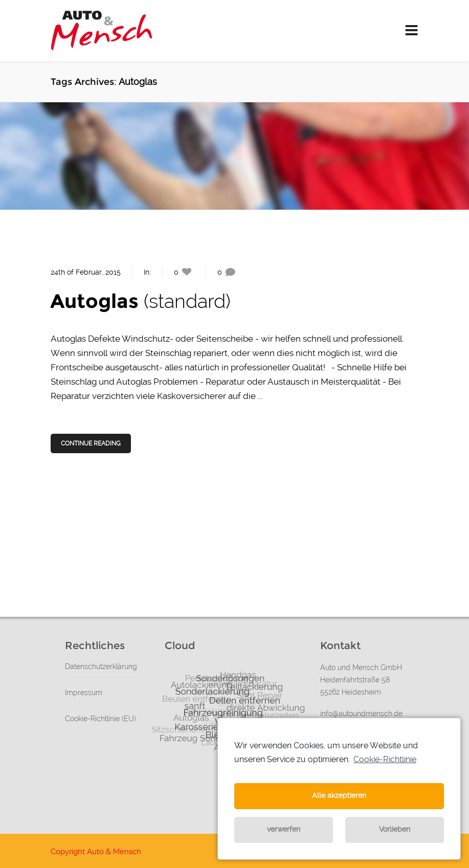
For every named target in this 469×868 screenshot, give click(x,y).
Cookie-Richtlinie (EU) (100, 719)
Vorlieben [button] (395, 829)
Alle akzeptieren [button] (339, 796)
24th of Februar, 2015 (86, 272)
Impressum (84, 693)
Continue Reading (92, 443)
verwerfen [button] (284, 829)
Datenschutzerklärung (101, 666)
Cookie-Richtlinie (385, 759)
